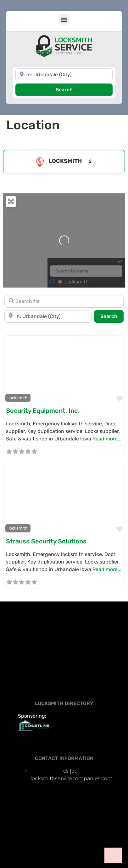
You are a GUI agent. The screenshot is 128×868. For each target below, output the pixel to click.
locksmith (58, 161)
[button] (64, 20)
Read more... (107, 439)
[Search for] (64, 301)
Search (72, 89)
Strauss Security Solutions (46, 541)
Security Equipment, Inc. (43, 411)
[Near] (64, 75)
